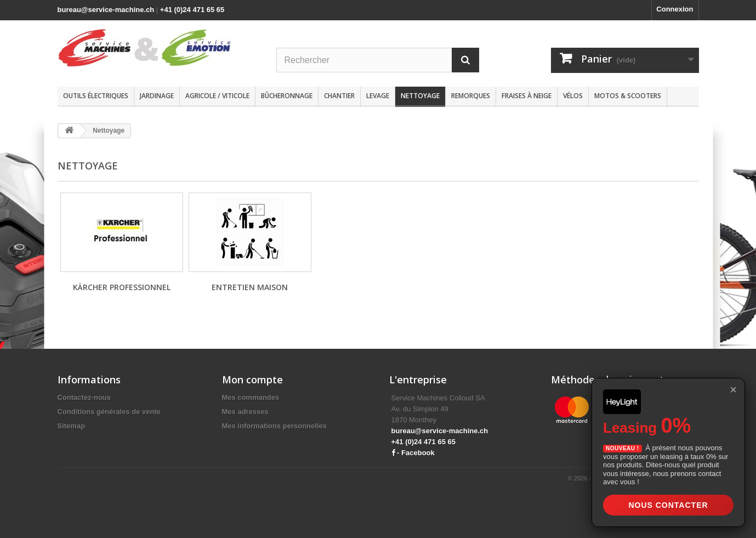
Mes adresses (245, 412)
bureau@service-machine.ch (106, 10)
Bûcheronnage (287, 96)
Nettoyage (420, 96)
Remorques (471, 96)
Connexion (675, 9)
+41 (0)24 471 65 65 (192, 10)
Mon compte (252, 380)
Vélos (573, 96)
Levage (378, 96)
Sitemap (72, 426)
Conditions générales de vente (109, 412)
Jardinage (157, 96)
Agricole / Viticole (217, 96)
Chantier (339, 96)
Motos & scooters (628, 96)
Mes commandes (251, 397)
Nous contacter (668, 505)
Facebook (418, 453)
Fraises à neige (527, 96)
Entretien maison (250, 287)
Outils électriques (96, 96)
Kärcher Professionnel (122, 287)
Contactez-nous (84, 397)
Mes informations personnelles (274, 426)
